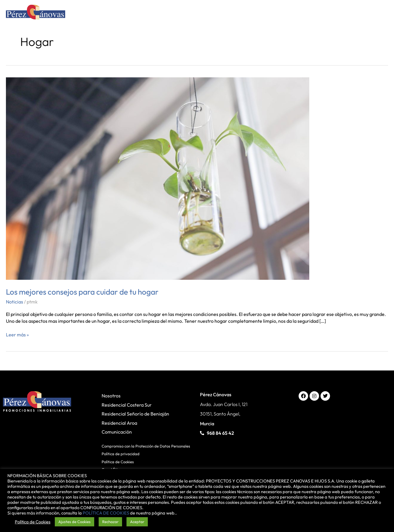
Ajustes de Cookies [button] (75, 522)
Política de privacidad (121, 454)
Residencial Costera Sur (127, 405)
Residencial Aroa (119, 423)
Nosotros (111, 396)
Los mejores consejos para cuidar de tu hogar (82, 292)
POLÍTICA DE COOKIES (106, 513)
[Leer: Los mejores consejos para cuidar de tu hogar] (158, 178)
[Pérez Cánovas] (36, 13)
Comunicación (117, 432)
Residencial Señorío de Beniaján (135, 414)
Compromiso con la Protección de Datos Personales (146, 446)
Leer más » (17, 334)
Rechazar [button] (110, 522)
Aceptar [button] (137, 522)
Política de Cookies (118, 462)
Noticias (15, 302)
